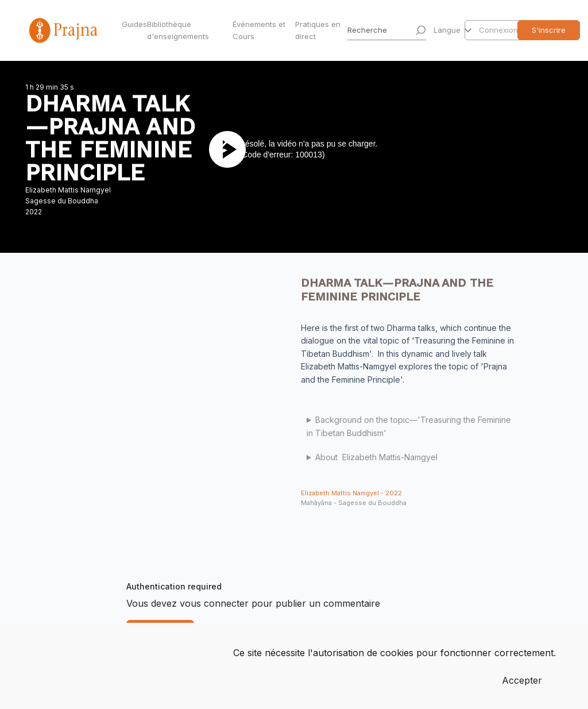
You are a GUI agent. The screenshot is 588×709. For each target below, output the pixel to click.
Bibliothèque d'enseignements (178, 30)
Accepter (522, 680)
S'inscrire (549, 30)
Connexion (498, 30)
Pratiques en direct (318, 30)
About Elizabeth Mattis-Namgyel (376, 457)
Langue (448, 30)
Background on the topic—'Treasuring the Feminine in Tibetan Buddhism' (409, 426)
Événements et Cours (259, 30)
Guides (132, 24)
